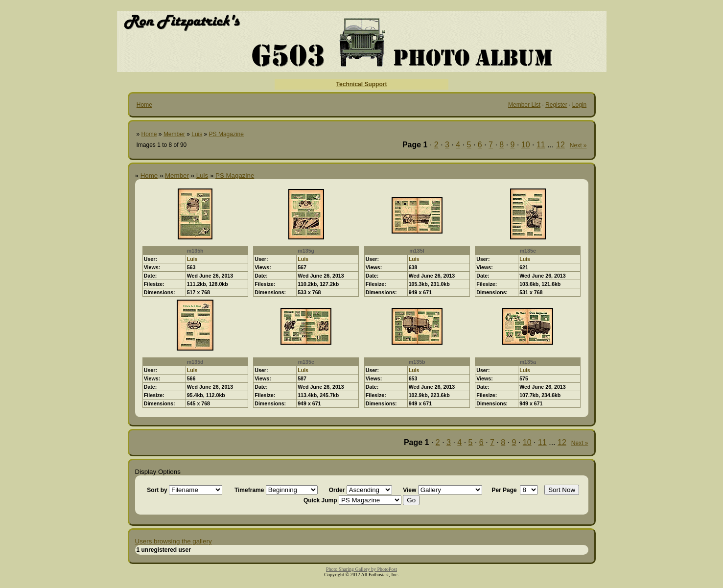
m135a (528, 362)
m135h (195, 251)
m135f (417, 251)
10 (526, 145)
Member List (524, 105)
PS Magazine (226, 134)
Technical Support (362, 84)
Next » (578, 145)
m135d (195, 362)
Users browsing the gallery (174, 541)
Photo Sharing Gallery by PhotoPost (361, 569)
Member (174, 134)
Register (556, 105)
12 (560, 145)
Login (579, 105)
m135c (306, 362)
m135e (528, 251)
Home (144, 105)
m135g (306, 251)
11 (541, 145)
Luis (197, 134)
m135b (417, 362)
